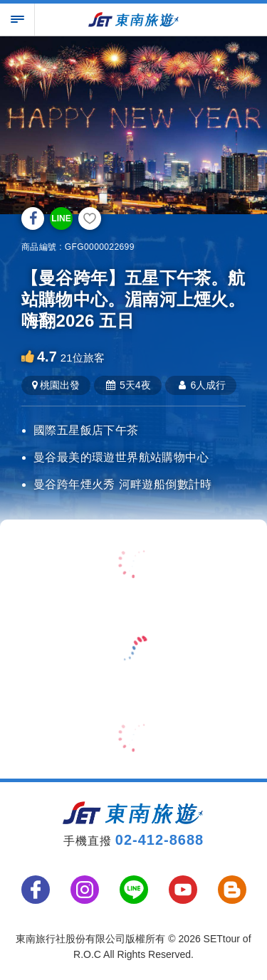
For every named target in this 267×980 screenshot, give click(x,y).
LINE (61, 218)
